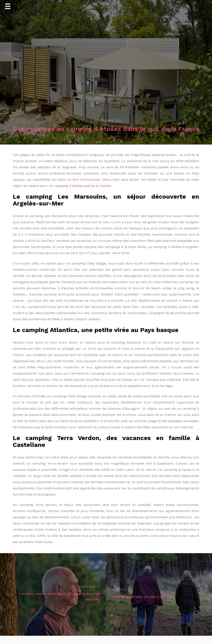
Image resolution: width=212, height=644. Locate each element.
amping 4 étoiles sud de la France (83, 186)
